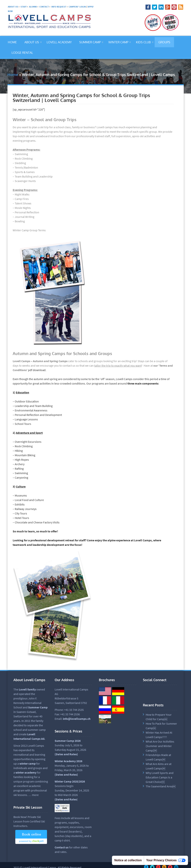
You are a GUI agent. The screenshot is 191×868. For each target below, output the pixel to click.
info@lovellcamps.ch (77, 719)
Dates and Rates (66, 754)
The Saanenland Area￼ (161, 786)
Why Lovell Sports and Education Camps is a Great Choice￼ (160, 777)
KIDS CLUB (143, 42)
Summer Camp (38, 707)
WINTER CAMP (118, 42)
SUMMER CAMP (90, 42)
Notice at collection (128, 860)
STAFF (24, 7)
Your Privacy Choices (166, 860)
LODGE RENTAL (22, 53)
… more (33, 795)
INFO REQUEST (59, 7)
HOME (12, 42)
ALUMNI (33, 7)
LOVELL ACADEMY (59, 42)
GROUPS (164, 42)
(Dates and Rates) (66, 774)
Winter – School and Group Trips (45, 119)
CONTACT (44, 7)
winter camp (28, 763)
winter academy (26, 772)
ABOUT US (13, 7)
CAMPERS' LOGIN (77, 7)
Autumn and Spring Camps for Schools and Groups (62, 353)
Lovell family (27, 689)
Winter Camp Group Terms (29, 230)
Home (13, 74)
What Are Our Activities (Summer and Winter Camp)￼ (160, 746)
